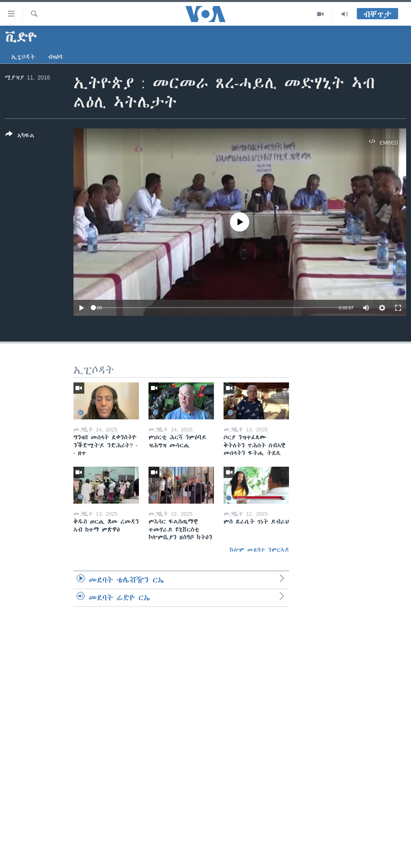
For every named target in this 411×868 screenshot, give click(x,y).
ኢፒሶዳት (23, 57)
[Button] (20, 136)
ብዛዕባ (55, 57)
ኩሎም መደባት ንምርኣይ (259, 550)
